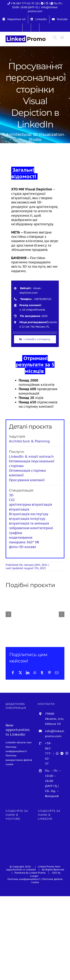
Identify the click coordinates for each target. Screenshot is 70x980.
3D (11, 495)
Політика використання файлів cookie (19, 760)
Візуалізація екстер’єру (29, 514)
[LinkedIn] (28, 673)
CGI (12, 500)
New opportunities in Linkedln (33, 868)
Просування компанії (27, 480)
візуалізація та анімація (29, 523)
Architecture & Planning (29, 441)
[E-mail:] (57, 673)
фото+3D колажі (22, 547)
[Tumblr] (42, 673)
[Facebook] (13, 673)
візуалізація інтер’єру (27, 519)
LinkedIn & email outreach (31, 456)
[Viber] (47, 3)
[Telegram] (43, 3)
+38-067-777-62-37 (22, 3)
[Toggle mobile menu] (62, 37)
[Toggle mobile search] (55, 37)
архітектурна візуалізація (30, 504)
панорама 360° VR (24, 542)
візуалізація (19, 509)
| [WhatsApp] (37, 3)
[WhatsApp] (35, 673)
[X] (20, 673)
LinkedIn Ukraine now (19, 742)
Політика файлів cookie (47, 881)
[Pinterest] (49, 673)
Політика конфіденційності (24, 879)
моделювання (21, 538)
